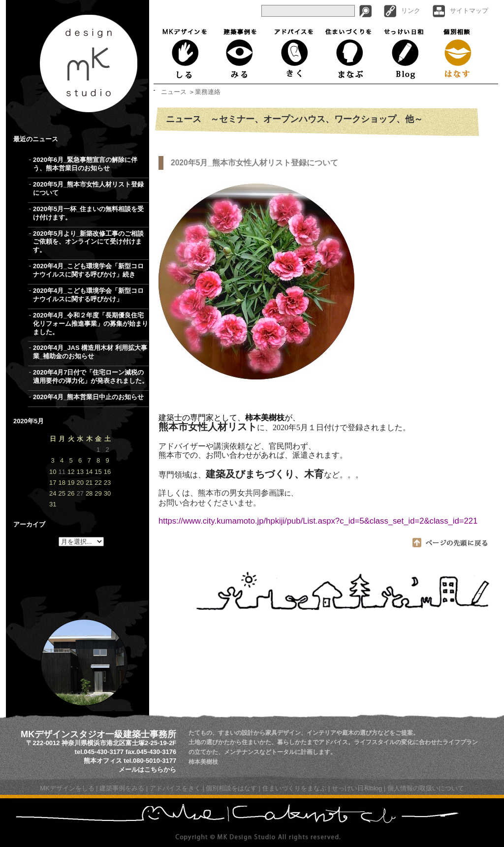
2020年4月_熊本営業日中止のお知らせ (88, 397)
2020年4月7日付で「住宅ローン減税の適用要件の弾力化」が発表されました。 (91, 376)
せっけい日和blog (357, 788)
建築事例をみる (240, 53)
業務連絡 (208, 92)
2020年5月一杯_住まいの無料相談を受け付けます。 (88, 213)
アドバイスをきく (293, 53)
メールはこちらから (147, 769)
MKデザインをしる (187, 53)
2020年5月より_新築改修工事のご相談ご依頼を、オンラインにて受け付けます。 (88, 242)
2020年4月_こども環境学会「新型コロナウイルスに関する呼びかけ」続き (88, 270)
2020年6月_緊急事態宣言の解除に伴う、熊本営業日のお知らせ (85, 164)
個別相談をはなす (231, 788)
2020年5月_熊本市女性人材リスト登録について (88, 188)
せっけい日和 (405, 53)
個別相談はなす (458, 53)
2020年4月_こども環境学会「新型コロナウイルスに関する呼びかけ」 (88, 295)
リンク (411, 11)
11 (62, 472)
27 (80, 493)
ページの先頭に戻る (450, 543)
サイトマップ (469, 11)
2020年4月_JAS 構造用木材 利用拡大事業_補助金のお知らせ (90, 352)
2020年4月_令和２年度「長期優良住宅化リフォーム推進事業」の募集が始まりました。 (91, 324)
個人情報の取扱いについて (426, 788)
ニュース (174, 92)
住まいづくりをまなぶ (349, 53)
